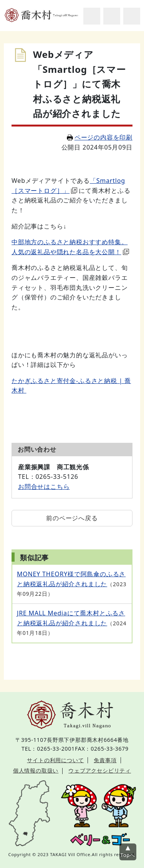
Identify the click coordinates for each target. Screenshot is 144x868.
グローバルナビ (132, 16)
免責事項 (105, 760)
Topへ (128, 855)
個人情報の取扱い (36, 770)
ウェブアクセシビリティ (100, 770)
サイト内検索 (92, 16)
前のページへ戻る (72, 518)
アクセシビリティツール (112, 16)
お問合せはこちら (44, 487)
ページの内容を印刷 (100, 137)
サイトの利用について (55, 760)
